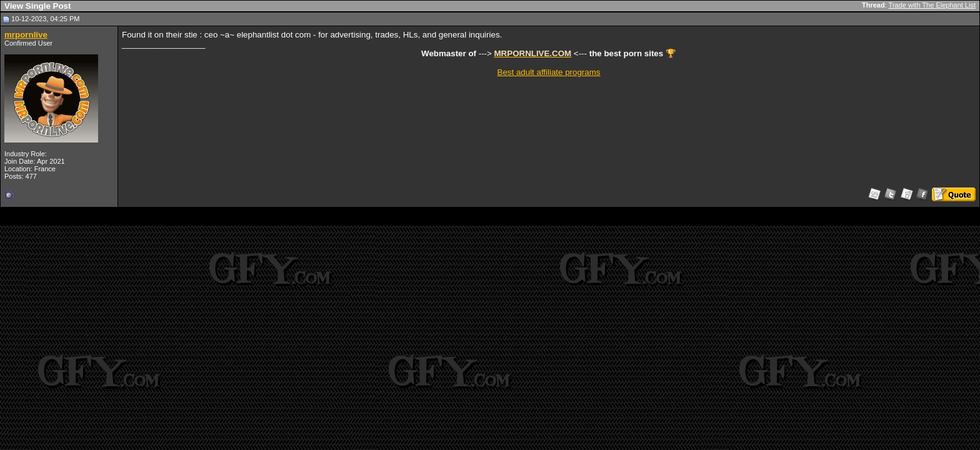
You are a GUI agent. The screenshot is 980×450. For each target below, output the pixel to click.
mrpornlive (26, 35)
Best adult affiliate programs (549, 72)
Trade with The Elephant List (932, 5)
